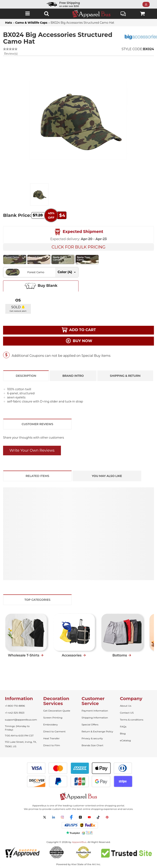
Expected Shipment (78, 232)
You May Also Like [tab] (107, 476)
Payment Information (95, 711)
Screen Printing (53, 718)
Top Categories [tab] (37, 600)
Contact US (127, 713)
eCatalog (125, 740)
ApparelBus (79, 842)
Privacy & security (92, 738)
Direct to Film (52, 745)
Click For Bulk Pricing (78, 247)
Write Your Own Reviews (32, 450)
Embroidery (51, 724)
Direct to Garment (54, 731)
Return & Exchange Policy (97, 731)
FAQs (123, 727)
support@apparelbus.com (21, 720)
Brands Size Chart (92, 745)
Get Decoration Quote (57, 711)
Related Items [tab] (37, 476)
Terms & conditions (132, 720)
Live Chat (123, 14)
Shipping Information (95, 718)
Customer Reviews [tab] (37, 424)
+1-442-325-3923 (15, 713)
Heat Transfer (52, 738)
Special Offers (90, 724)
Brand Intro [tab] (73, 376)
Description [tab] (26, 376)
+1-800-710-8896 (15, 706)
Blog (123, 733)
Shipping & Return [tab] (125, 376)
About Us (126, 706)
